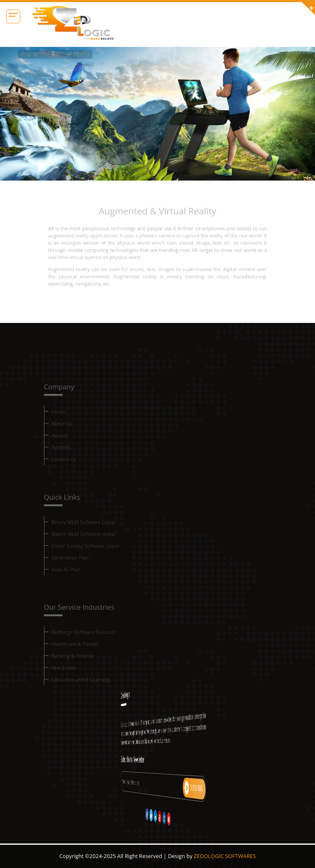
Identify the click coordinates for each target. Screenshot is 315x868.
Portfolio (70, 452)
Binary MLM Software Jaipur (90, 530)
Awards (68, 441)
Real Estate (72, 673)
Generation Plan (78, 562)
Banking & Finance (80, 662)
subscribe (167, 788)
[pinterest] (160, 819)
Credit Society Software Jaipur (92, 551)
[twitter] (156, 815)
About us (70, 431)
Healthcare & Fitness (82, 651)
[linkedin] (157, 816)
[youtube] (158, 817)
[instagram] (159, 818)
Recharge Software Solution (90, 640)
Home (67, 420)
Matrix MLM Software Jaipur (90, 541)
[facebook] (155, 814)
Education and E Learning (87, 683)
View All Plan (74, 573)
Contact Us (72, 463)
